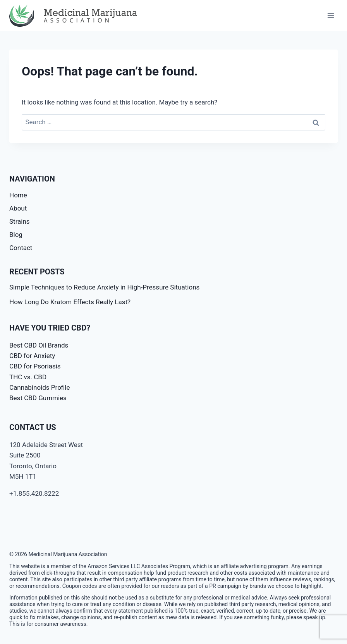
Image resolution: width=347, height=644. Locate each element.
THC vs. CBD (28, 377)
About (18, 208)
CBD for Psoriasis (35, 366)
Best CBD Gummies (38, 398)
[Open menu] (331, 15)
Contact (21, 248)
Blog (16, 235)
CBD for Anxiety (32, 356)
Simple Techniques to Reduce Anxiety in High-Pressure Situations (104, 287)
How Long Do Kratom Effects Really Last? (70, 302)
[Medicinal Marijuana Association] (75, 16)
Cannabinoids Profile (40, 387)
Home (18, 195)
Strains (20, 221)
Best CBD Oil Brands (39, 345)
